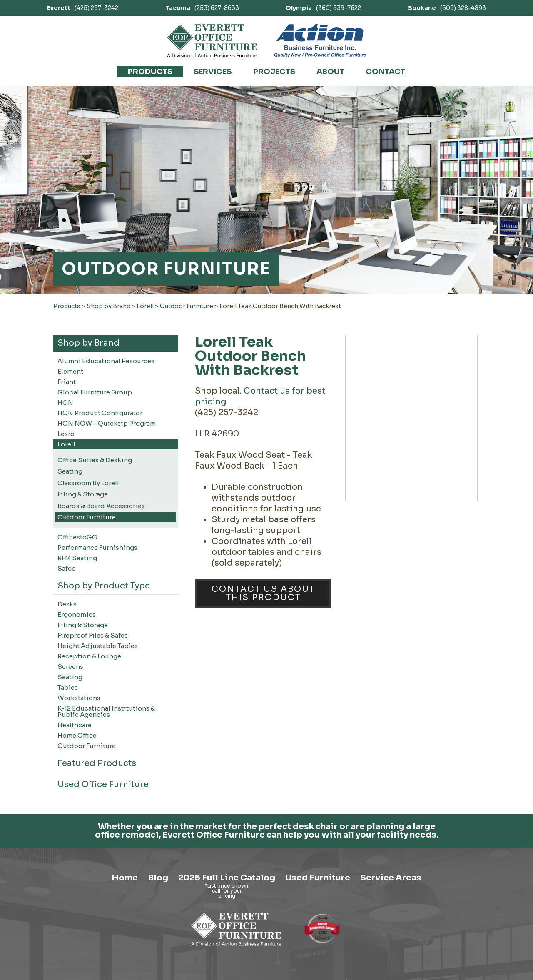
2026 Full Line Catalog (227, 944)
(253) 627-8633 (202, 8)
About (330, 72)
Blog (158, 944)
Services (213, 72)
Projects (274, 72)
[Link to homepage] (212, 41)
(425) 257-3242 (83, 8)
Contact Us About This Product (263, 593)
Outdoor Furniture (187, 306)
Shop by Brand (108, 306)
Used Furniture (318, 944)
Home (125, 944)
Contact (385, 72)
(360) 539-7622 (323, 8)
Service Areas (391, 944)
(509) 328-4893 (447, 8)
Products (150, 72)
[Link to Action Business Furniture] (320, 41)
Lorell (145, 306)
